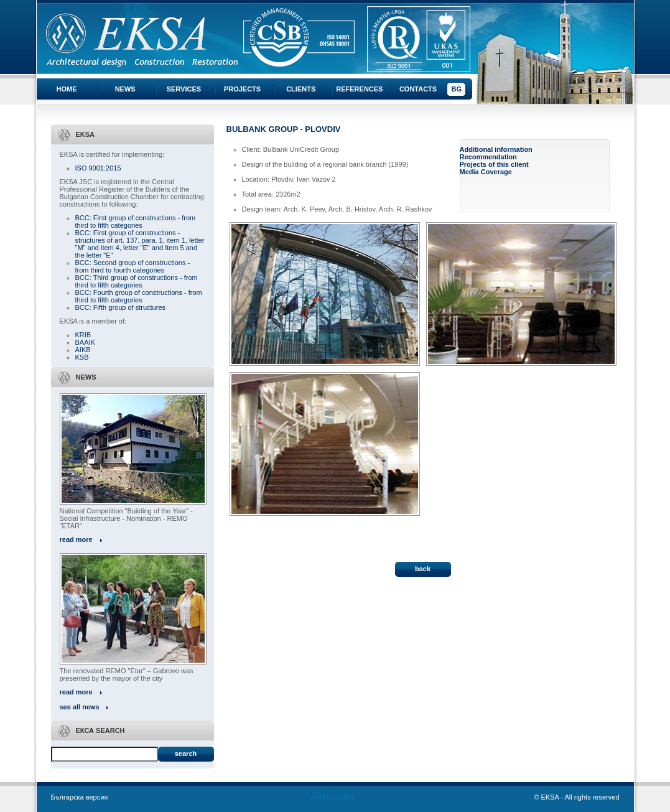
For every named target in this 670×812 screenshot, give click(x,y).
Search (186, 754)
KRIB (83, 335)
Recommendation (488, 157)
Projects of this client (494, 164)
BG (456, 89)
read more (76, 539)
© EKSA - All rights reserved (576, 797)
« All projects (248, 536)
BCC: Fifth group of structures (121, 307)
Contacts (418, 89)
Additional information (496, 149)
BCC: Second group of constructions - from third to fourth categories (133, 266)
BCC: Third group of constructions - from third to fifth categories (137, 281)
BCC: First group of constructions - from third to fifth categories (136, 222)
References (359, 89)
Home (67, 89)
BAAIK (85, 342)
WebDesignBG (333, 797)
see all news (80, 707)
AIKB (83, 350)
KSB (82, 357)
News (125, 89)
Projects (242, 89)
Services (184, 89)
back (423, 569)
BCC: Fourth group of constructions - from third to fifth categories (139, 296)
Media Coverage (486, 172)
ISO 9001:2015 (98, 168)
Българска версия (80, 797)
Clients (301, 89)
